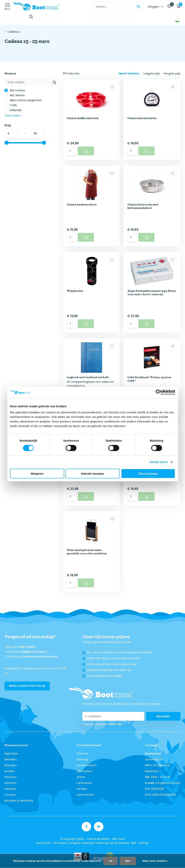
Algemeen (11, 754)
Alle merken (15, 90)
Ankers (81, 777)
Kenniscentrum (87, 765)
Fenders (82, 789)
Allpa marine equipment (23, 100)
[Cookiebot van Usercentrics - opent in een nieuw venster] (159, 392)
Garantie (10, 789)
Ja (110, 861)
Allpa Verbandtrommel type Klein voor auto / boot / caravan (152, 293)
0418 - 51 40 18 (160, 777)
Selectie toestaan (92, 473)
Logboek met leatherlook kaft (88, 377)
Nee (128, 861)
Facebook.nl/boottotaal (40, 657)
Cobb (11, 105)
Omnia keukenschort (82, 204)
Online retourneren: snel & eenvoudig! (117, 19)
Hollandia (13, 110)
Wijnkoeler (75, 291)
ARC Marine (15, 95)
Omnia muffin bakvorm (83, 118)
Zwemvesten (85, 795)
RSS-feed (118, 839)
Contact (10, 795)
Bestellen (11, 759)
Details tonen (159, 462)
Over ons (83, 754)
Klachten (10, 783)
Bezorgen (11, 765)
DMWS (105, 839)
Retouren (11, 777)
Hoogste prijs (172, 73)
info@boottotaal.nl (33, 652)
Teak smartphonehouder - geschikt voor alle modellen (87, 552)
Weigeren (37, 473)
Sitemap (82, 759)
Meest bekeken (129, 73)
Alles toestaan (148, 473)
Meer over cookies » (155, 861)
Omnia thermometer (142, 118)
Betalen (10, 771)
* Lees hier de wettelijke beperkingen (103, 724)
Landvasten (84, 783)
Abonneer (163, 716)
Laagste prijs (152, 73)
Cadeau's (14, 32)
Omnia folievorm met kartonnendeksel (143, 206)
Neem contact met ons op (27, 686)
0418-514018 (27, 647)
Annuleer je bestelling (19, 801)
